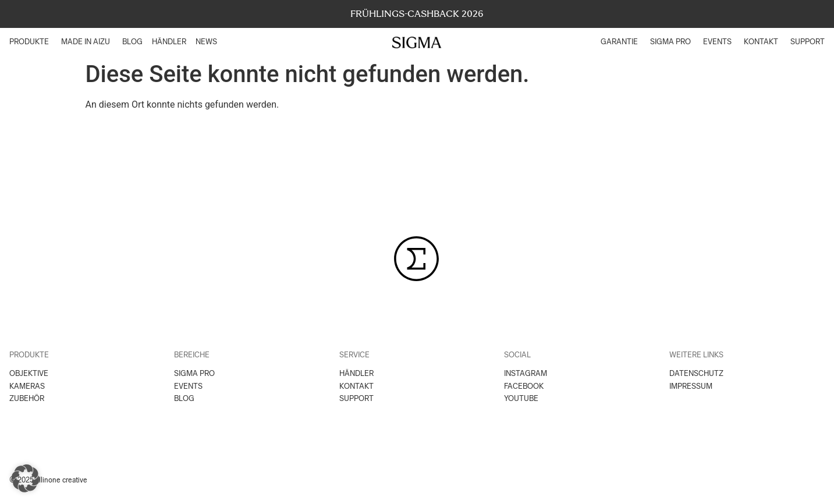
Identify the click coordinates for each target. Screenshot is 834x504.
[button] (26, 478)
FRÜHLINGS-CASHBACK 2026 (417, 14)
